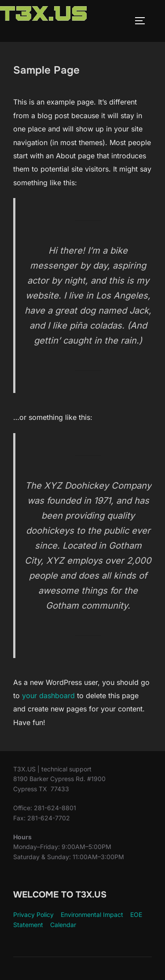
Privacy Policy (33, 915)
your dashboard (48, 696)
